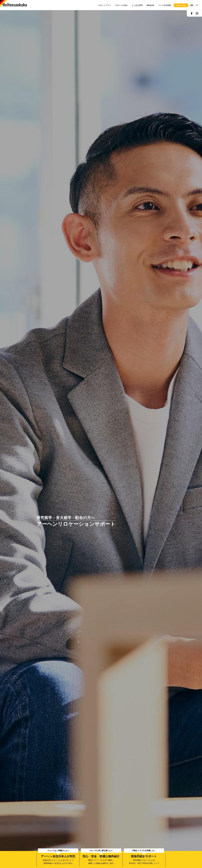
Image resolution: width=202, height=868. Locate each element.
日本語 (196, 5)
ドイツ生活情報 (165, 5)
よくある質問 (137, 5)
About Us (150, 5)
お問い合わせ (181, 5)
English (192, 4)
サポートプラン (105, 5)
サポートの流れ (121, 5)
